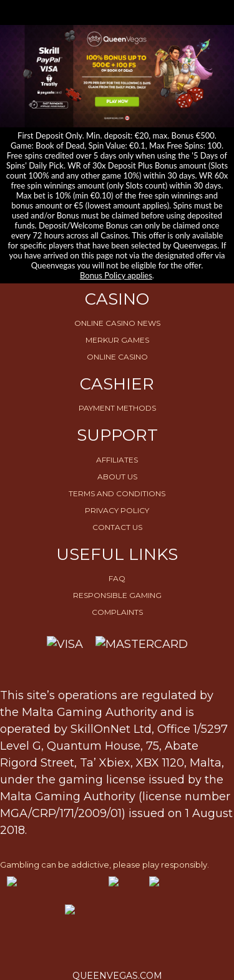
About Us (117, 477)
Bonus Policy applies (116, 275)
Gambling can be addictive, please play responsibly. (105, 865)
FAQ (117, 578)
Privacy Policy (117, 510)
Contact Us (117, 527)
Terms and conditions (117, 493)
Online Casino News (117, 323)
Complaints (117, 612)
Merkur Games (117, 340)
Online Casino (117, 357)
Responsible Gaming (117, 595)
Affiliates (117, 460)
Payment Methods (117, 408)
